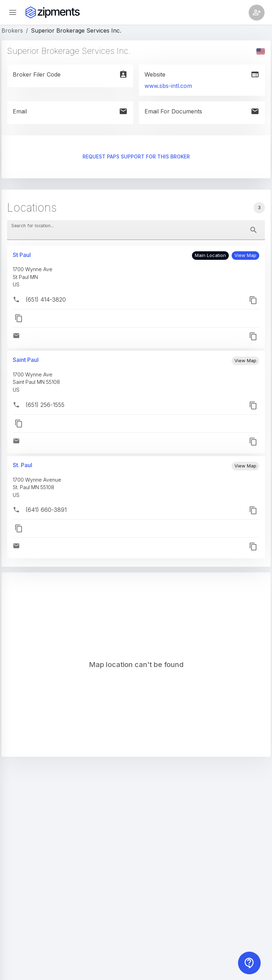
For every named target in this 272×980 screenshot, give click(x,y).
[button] (245, 256)
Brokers (12, 30)
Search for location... (33, 226)
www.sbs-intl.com (168, 86)
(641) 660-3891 (46, 510)
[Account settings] (257, 13)
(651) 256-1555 (45, 405)
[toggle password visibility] (254, 230)
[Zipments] (53, 12)
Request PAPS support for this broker (136, 157)
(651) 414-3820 (46, 299)
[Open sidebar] (13, 12)
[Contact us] (249, 963)
